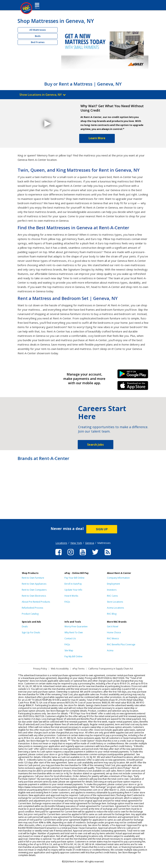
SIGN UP (102, 529)
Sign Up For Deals (31, 632)
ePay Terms (78, 669)
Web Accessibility (60, 669)
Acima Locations (115, 608)
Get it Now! (113, 626)
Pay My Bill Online (73, 656)
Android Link (133, 375)
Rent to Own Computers (34, 590)
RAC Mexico (113, 638)
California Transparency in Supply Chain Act (111, 669)
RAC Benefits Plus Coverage (121, 644)
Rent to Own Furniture (33, 578)
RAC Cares (112, 596)
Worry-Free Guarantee (76, 626)
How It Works (71, 596)
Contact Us (70, 638)
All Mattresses (38, 30)
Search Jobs (95, 445)
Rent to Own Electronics (34, 596)
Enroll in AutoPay (73, 584)
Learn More (97, 138)
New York (76, 543)
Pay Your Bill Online (74, 578)
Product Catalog (30, 614)
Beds (38, 36)
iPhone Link (133, 387)
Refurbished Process (32, 608)
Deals (25, 626)
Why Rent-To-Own (74, 632)
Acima (110, 650)
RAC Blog (112, 614)
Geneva (90, 543)
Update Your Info (73, 590)
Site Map (69, 650)
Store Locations (115, 602)
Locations (61, 543)
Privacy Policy (40, 669)
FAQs (67, 602)
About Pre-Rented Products (36, 602)
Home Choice (114, 632)
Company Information (118, 578)
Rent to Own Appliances (34, 584)
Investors (112, 590)
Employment (113, 584)
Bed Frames (38, 42)
